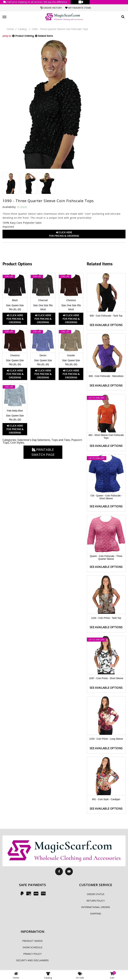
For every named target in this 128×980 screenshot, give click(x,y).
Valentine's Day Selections (34, 440)
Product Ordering (23, 36)
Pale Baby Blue (15, 411)
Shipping (96, 914)
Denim (43, 355)
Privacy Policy (32, 954)
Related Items (44, 36)
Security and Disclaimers (32, 960)
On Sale (80, 975)
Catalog (22, 29)
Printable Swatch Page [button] (43, 452)
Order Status (96, 894)
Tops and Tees (61, 440)
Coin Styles (17, 443)
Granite (71, 355)
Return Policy (96, 901)
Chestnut (71, 300)
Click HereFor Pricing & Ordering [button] (64, 234)
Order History (51, 8)
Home (10, 29)
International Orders (96, 907)
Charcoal (43, 300)
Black (15, 300)
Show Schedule (32, 947)
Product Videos (32, 941)
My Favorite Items (78, 8)
